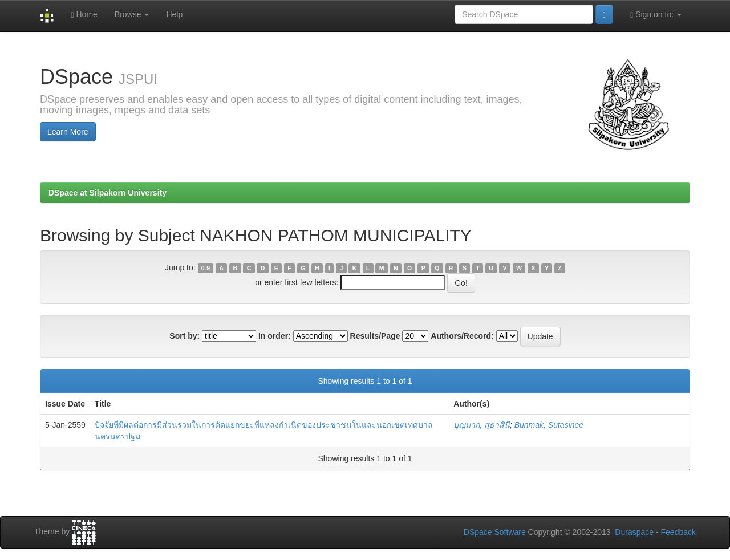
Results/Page (375, 336)
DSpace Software (495, 532)
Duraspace (634, 532)
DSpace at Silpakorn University (108, 193)
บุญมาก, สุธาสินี (482, 425)
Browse (132, 14)
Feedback (678, 532)
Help (174, 14)
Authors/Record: (462, 336)
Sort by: (184, 336)
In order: (275, 336)
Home (84, 15)
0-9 (206, 268)
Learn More (68, 132)
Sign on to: (656, 15)
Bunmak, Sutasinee (549, 425)
